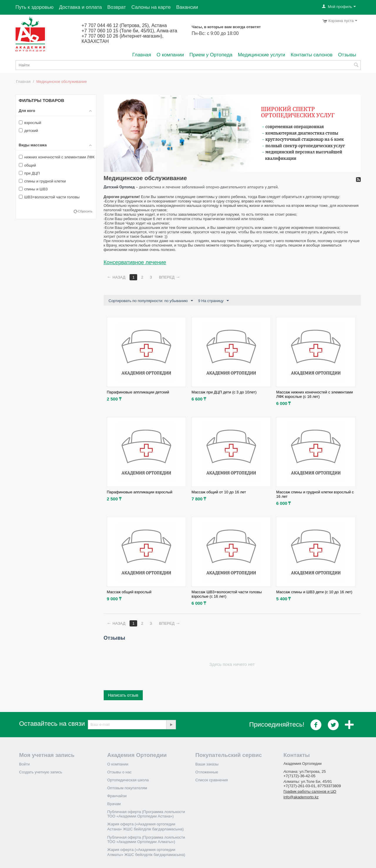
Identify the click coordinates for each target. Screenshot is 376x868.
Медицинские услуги (262, 55)
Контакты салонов (312, 55)
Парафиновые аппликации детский (138, 392)
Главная (142, 55)
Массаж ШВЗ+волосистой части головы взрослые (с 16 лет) (227, 594)
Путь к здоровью (35, 7)
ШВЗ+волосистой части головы (49, 197)
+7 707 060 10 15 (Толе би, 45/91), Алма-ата (130, 31)
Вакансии (187, 7)
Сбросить (85, 211)
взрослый (30, 123)
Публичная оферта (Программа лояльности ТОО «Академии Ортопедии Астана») (146, 814)
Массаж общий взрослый (129, 592)
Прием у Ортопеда (211, 55)
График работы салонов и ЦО (310, 791)
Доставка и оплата (80, 7)
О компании (170, 55)
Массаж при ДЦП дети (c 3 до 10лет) (224, 392)
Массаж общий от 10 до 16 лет (219, 492)
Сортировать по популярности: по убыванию (151, 301)
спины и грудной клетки (42, 181)
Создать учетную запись (41, 772)
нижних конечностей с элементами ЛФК (57, 157)
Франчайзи (117, 796)
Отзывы (347, 55)
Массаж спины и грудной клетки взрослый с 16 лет (315, 494)
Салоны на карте (151, 7)
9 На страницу (214, 301)
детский (28, 131)
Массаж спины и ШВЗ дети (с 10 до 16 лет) (314, 592)
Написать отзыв (123, 695)
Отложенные (207, 772)
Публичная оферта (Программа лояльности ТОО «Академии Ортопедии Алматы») (146, 839)
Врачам (114, 804)
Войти (24, 764)
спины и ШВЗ (33, 189)
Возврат (116, 7)
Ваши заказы (207, 764)
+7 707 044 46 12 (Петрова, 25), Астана (124, 25)
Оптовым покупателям (127, 788)
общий (27, 165)
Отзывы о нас (119, 772)
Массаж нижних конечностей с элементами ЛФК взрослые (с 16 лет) (314, 394)
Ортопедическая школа (128, 780)
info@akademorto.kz (301, 797)
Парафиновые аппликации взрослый (140, 492)
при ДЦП (29, 173)
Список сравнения (212, 780)
